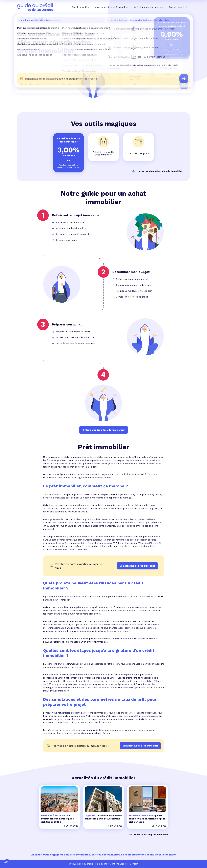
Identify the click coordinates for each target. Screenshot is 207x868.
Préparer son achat (67, 324)
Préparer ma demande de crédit (73, 332)
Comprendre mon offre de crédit (133, 285)
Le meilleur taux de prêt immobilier (68, 140)
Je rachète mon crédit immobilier (73, 234)
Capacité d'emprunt (139, 153)
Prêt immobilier (81, 7)
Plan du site (101, 864)
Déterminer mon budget (131, 272)
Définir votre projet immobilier (76, 215)
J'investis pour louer (66, 240)
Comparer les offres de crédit (132, 297)
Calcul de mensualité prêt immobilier (103, 154)
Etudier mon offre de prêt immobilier (75, 337)
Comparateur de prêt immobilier (140, 746)
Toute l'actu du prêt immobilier (151, 835)
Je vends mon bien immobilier (72, 228)
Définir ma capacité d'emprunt (132, 279)
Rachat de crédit (178, 7)
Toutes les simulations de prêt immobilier (159, 171)
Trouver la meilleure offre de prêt (134, 291)
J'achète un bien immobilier (70, 222)
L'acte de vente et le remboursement (75, 343)
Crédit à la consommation (148, 7)
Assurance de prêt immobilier (112, 7)
